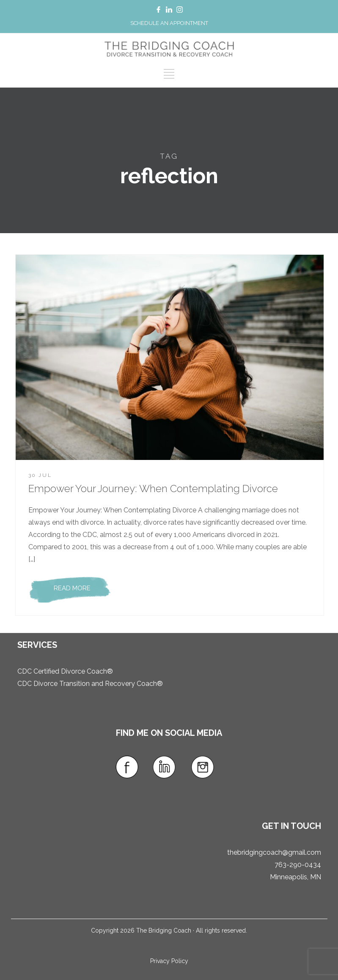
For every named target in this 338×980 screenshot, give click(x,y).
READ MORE (72, 588)
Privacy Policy (169, 961)
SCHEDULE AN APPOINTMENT (169, 23)
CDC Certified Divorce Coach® (65, 671)
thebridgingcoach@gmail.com (274, 852)
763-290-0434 (298, 865)
